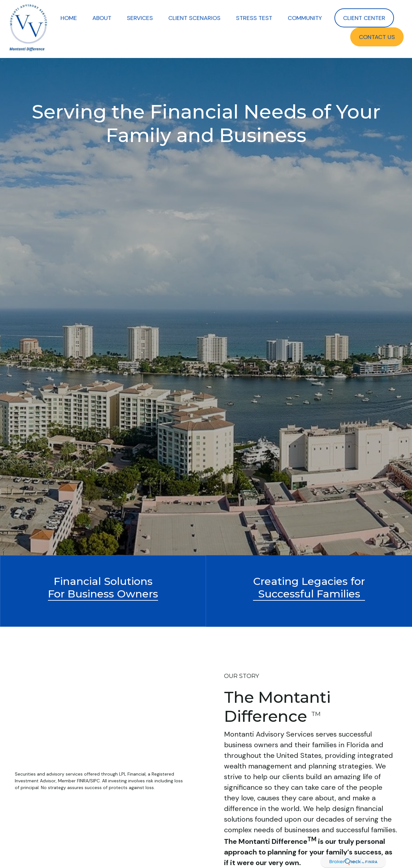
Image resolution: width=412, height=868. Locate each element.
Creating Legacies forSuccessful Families (309, 587)
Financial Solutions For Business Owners (103, 587)
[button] (69, 18)
